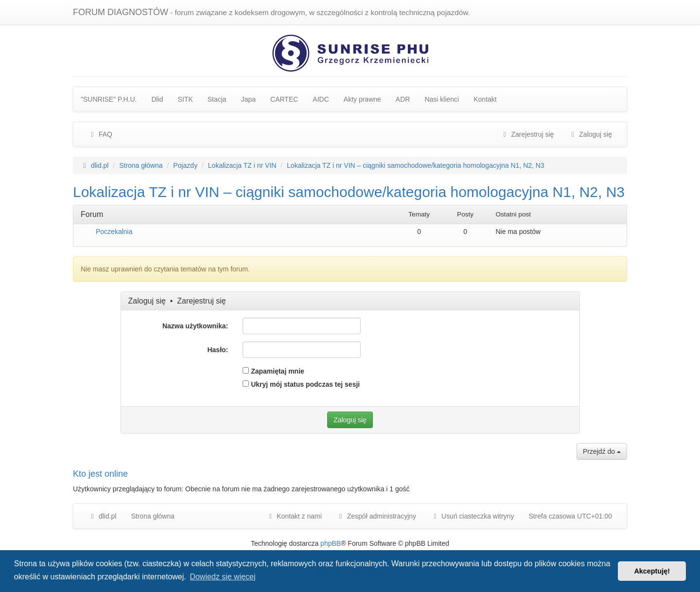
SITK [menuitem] (185, 99)
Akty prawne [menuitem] (362, 99)
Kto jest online (100, 474)
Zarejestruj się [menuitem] (527, 134)
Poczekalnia (114, 232)
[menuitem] (376, 516)
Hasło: (218, 350)
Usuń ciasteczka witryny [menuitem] (472, 516)
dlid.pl (102, 516)
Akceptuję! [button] (652, 571)
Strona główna (153, 516)
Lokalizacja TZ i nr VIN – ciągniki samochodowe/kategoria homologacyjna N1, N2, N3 (349, 192)
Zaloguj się (147, 301)
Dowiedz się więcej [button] (222, 577)
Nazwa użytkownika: (195, 326)
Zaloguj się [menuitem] (590, 134)
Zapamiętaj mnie (273, 371)
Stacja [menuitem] (217, 99)
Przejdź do (602, 451)
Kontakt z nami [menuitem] (294, 516)
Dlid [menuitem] (157, 99)
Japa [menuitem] (248, 99)
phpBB (331, 543)
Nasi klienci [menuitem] (442, 99)
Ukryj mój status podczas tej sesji (301, 384)
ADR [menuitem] (403, 99)
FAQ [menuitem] (100, 134)
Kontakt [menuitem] (485, 99)
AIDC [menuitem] (321, 99)
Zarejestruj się (201, 301)
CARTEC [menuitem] (284, 99)
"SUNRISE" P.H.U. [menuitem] (109, 99)
